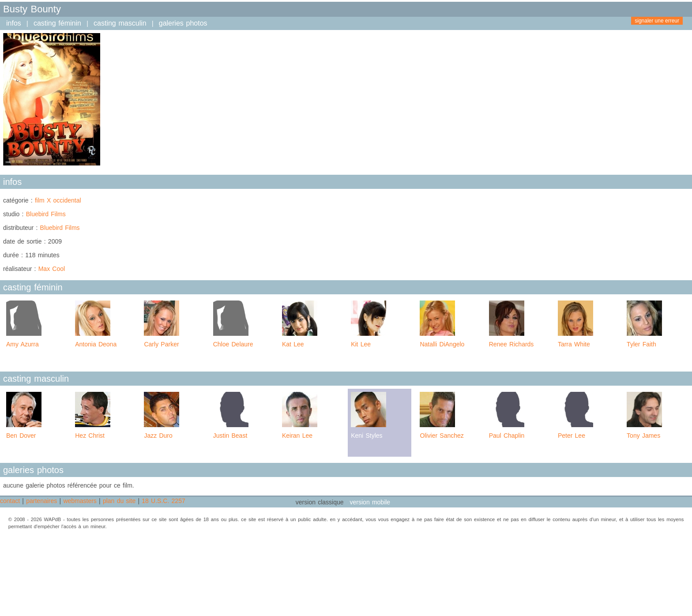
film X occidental (58, 200)
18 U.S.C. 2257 (163, 501)
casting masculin (120, 23)
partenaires (41, 501)
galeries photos (183, 23)
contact (10, 501)
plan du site (119, 501)
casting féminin (57, 23)
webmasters (80, 501)
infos (14, 23)
